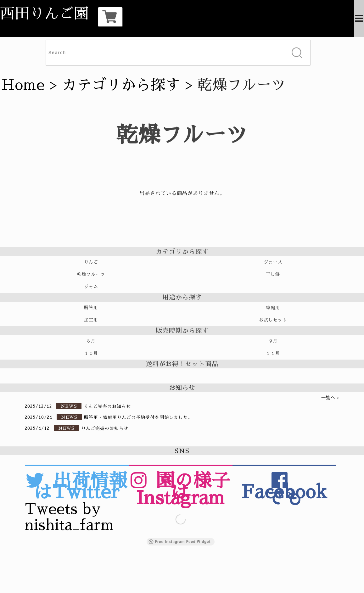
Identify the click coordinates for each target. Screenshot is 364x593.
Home (23, 85)
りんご (91, 262)
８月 (91, 341)
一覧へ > (330, 398)
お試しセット (273, 320)
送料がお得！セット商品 (182, 364)
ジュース (273, 262)
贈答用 (91, 308)
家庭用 (273, 308)
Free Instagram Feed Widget (180, 542)
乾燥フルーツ (91, 274)
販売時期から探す (182, 331)
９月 (273, 341)
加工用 (91, 320)
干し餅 (273, 274)
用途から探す (182, 297)
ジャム (91, 287)
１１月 (273, 353)
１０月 (91, 353)
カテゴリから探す (121, 85)
